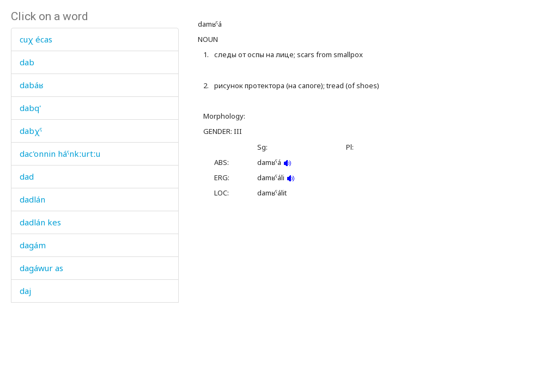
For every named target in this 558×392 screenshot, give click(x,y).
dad (27, 176)
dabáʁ (31, 85)
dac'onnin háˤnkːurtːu (60, 154)
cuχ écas (36, 39)
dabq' (30, 108)
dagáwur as (41, 268)
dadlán (32, 199)
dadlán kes (40, 222)
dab (27, 62)
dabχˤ (31, 131)
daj (25, 291)
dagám (33, 245)
